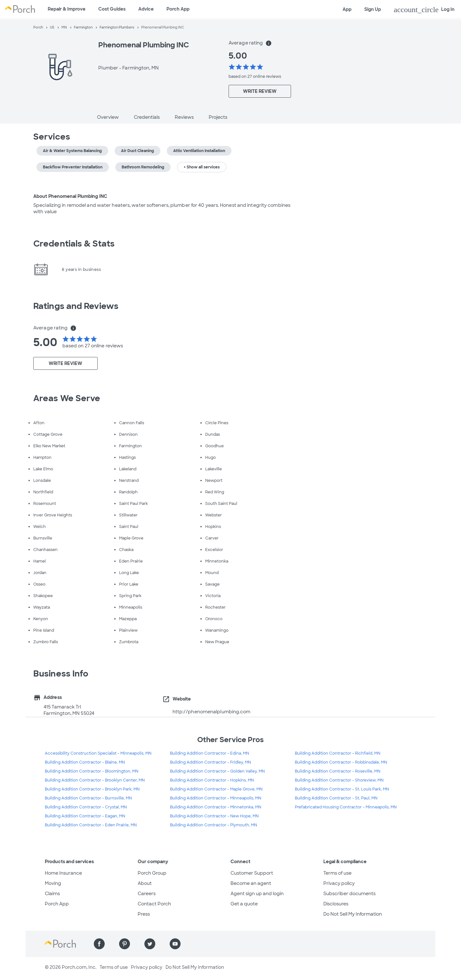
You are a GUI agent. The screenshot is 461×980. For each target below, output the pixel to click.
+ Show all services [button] (202, 167)
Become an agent (251, 883)
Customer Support (252, 873)
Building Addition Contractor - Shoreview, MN (339, 780)
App (347, 9)
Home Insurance (63, 873)
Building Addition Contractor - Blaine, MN (85, 762)
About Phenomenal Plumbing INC (70, 196)
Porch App (178, 9)
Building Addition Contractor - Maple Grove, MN (216, 789)
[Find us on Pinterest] (125, 944)
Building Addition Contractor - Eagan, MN (85, 816)
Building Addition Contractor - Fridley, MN (210, 762)
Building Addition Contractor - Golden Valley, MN (217, 771)
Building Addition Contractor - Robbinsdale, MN (341, 762)
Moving (53, 883)
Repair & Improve (67, 9)
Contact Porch (154, 904)
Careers (147, 894)
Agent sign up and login (257, 894)
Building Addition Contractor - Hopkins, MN (212, 780)
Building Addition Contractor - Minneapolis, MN (216, 798)
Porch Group (152, 873)
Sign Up (373, 9)
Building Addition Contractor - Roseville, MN (338, 771)
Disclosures (336, 904)
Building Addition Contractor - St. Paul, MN (336, 798)
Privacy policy (339, 883)
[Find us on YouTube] (175, 944)
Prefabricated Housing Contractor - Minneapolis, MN (346, 807)
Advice (146, 9)
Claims (52, 894)
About (145, 883)
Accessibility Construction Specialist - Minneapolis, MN (98, 753)
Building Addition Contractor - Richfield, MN (338, 753)
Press (144, 914)
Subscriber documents (349, 894)
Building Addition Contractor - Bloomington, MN (92, 771)
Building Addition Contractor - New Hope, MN (214, 816)
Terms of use (337, 873)
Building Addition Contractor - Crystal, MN (86, 807)
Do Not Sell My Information (353, 914)
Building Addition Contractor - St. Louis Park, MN (342, 789)
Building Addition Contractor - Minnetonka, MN (216, 807)
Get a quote (244, 904)
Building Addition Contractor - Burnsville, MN (88, 798)
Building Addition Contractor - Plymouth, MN (214, 825)
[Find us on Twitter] (150, 944)
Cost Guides (112, 9)
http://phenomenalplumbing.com (212, 712)
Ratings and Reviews (76, 306)
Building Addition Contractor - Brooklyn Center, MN (95, 780)
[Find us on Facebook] (99, 944)
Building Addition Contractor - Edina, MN (210, 753)
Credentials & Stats (74, 244)
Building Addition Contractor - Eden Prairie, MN (91, 825)
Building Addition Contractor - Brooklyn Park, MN (92, 789)
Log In (424, 10)
